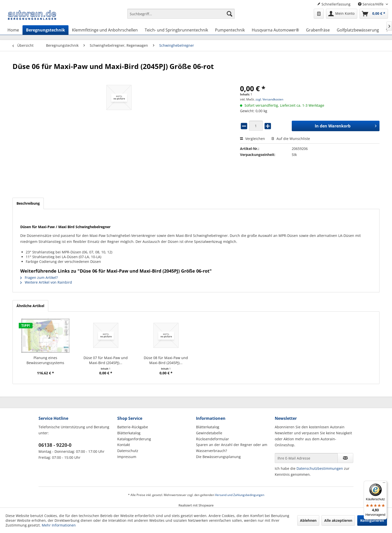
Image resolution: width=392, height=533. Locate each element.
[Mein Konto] (342, 14)
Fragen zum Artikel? (39, 277)
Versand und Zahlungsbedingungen (240, 495)
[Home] (13, 30)
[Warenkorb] (374, 14)
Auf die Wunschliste (291, 139)
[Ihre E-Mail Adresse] (306, 458)
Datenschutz (128, 451)
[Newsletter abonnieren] (345, 458)
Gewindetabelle (209, 433)
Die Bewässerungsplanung (218, 457)
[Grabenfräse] (318, 30)
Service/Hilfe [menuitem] (371, 4)
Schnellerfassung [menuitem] (334, 4)
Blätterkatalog (129, 433)
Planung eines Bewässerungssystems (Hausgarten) (45, 360)
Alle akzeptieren (338, 520)
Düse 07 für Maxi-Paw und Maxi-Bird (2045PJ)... (106, 360)
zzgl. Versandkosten (269, 99)
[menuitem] (181, 16)
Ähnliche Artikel (30, 306)
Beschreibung (28, 203)
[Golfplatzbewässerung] (358, 30)
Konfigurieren (372, 520)
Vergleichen (252, 139)
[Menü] (384, 484)
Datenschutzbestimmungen (320, 468)
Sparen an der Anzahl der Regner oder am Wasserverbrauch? (232, 448)
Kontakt (124, 445)
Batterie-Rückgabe (133, 427)
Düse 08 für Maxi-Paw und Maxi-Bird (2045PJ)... (166, 360)
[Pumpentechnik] (230, 30)
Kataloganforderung (134, 439)
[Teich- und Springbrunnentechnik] (176, 30)
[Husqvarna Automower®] (275, 30)
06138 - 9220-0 (55, 445)
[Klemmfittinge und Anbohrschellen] (105, 30)
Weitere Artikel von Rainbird (46, 282)
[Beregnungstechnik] (45, 30)
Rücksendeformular (212, 439)
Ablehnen (308, 520)
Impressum (127, 457)
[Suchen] (229, 14)
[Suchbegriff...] (181, 14)
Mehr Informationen (59, 525)
